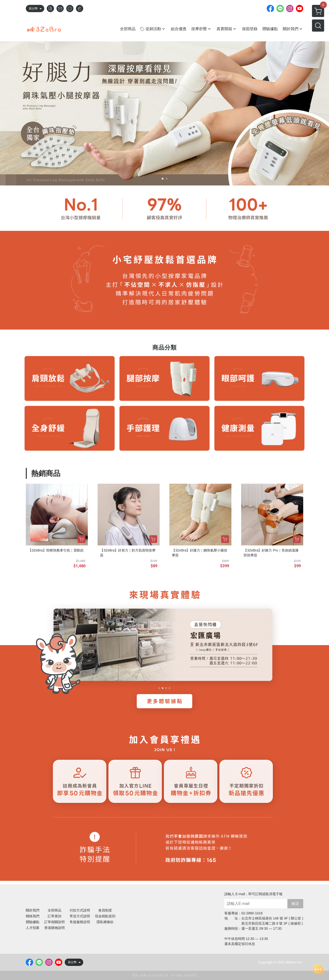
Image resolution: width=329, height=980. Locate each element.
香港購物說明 (55, 928)
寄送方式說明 (80, 916)
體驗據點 (33, 922)
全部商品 (55, 910)
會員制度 (105, 910)
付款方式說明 (80, 910)
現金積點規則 (105, 916)
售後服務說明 (80, 922)
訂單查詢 (55, 916)
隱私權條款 (105, 922)
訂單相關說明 (55, 922)
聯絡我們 (33, 916)
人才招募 (33, 928)
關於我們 (33, 910)
